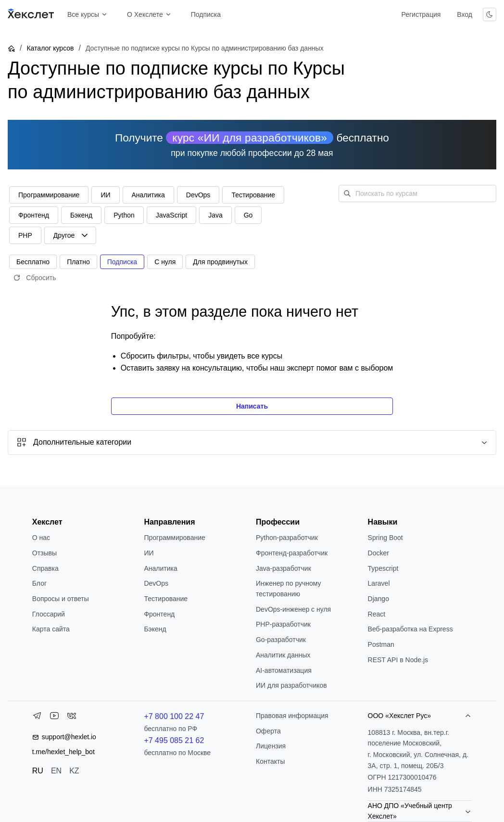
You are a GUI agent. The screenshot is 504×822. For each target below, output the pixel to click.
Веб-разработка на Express (410, 629)
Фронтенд (159, 614)
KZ (74, 771)
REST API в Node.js (398, 660)
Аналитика (160, 568)
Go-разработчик (281, 640)
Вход (465, 14)
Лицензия (271, 746)
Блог (39, 583)
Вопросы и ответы (61, 599)
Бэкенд (155, 629)
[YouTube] (54, 718)
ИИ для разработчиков (291, 685)
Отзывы (44, 553)
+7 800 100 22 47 (174, 716)
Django (378, 599)
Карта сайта (51, 629)
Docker (378, 553)
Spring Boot (385, 538)
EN (56, 771)
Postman (381, 644)
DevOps (156, 583)
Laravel (379, 583)
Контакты (270, 761)
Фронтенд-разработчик (292, 553)
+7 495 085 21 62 (174, 740)
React (377, 614)
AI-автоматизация (284, 670)
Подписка (206, 14)
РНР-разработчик (283, 624)
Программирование (174, 538)
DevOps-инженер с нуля (293, 609)
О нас (41, 538)
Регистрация (421, 14)
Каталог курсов (50, 48)
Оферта (268, 731)
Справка (45, 568)
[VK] (72, 718)
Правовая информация (292, 716)
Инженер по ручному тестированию (289, 589)
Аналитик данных (283, 655)
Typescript (383, 568)
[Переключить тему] (490, 14)
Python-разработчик (287, 538)
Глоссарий (49, 614)
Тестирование (166, 599)
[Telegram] (37, 718)
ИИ (149, 553)
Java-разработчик (283, 568)
